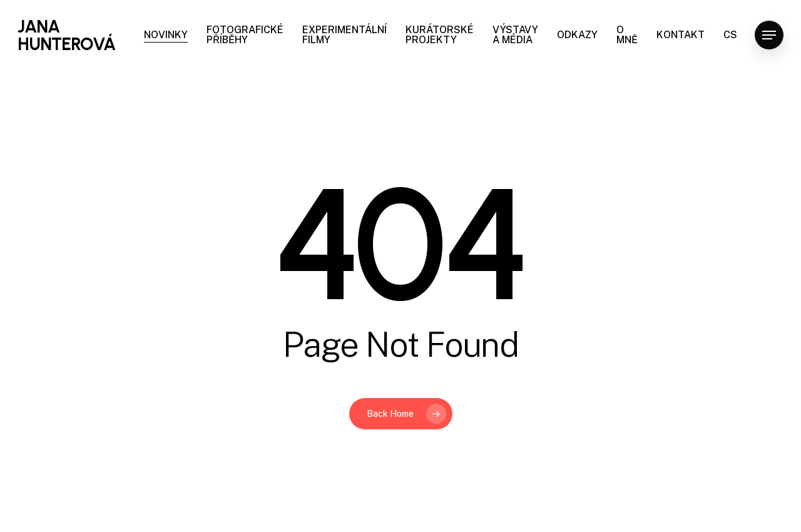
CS (730, 35)
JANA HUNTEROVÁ (66, 35)
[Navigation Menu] (769, 35)
